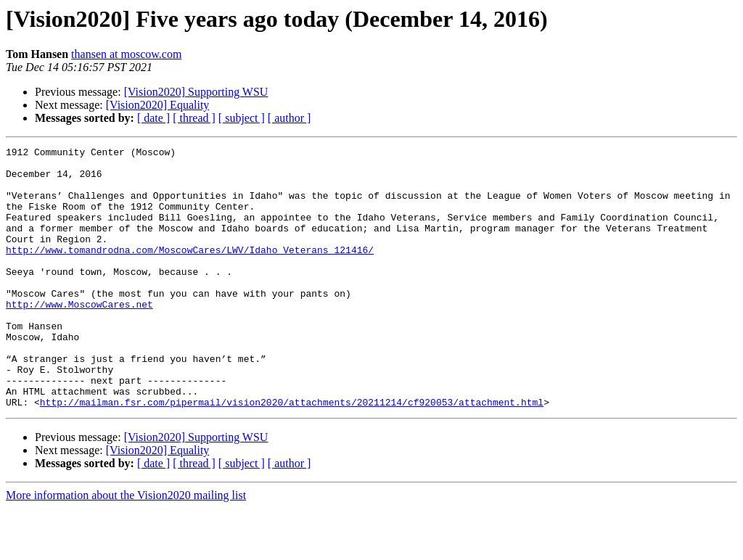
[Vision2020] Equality (158, 105)
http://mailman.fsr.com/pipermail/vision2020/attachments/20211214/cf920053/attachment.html (292, 454)
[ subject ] (242, 118)
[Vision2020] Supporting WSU (196, 92)
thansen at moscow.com (126, 54)
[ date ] (153, 118)
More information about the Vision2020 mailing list (126, 547)
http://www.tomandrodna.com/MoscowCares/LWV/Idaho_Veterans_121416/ (190, 271)
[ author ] (290, 118)
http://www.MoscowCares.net (79, 337)
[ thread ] (194, 118)
